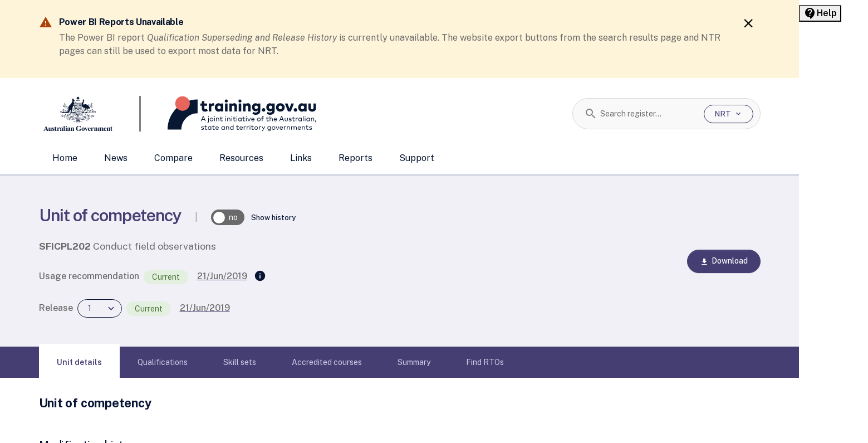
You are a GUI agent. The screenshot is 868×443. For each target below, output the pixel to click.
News (116, 158)
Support (417, 158)
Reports (355, 158)
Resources (241, 158)
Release (56, 308)
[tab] (79, 362)
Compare (173, 158)
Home (65, 158)
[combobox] (648, 114)
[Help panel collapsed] (820, 13)
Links (301, 158)
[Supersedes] (260, 276)
